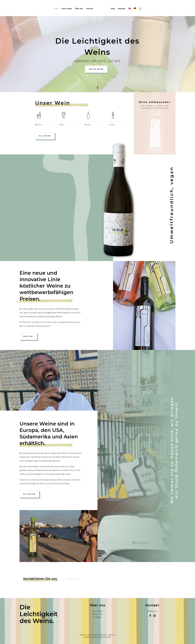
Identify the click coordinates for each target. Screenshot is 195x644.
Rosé (87, 125)
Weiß (39, 125)
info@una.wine (72, 578)
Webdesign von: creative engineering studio (97, 637)
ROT (62, 125)
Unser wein (67, 9)
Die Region (97, 617)
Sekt (112, 125)
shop (113, 9)
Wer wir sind (97, 614)
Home (56, 9)
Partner (90, 9)
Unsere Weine (97, 611)
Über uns (79, 9)
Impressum (112, 635)
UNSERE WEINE (96, 69)
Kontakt (122, 9)
